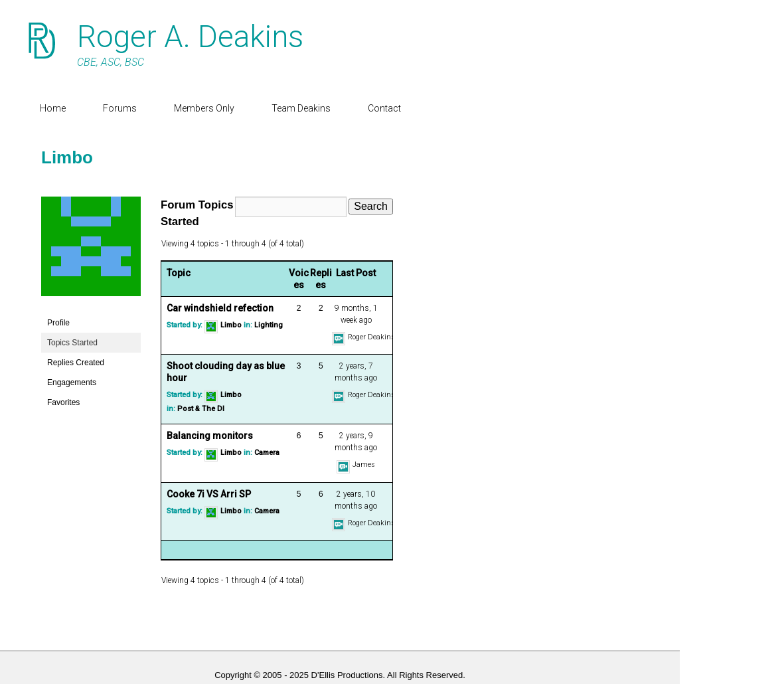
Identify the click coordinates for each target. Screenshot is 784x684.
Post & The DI (201, 409)
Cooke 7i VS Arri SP (209, 494)
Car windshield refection (220, 308)
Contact (384, 108)
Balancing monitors (210, 436)
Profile (58, 323)
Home (53, 108)
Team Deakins (301, 108)
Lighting (269, 325)
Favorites (63, 402)
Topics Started (72, 343)
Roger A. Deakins (190, 37)
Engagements (72, 383)
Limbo (67, 157)
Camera (267, 453)
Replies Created (76, 363)
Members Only (204, 108)
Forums (120, 108)
